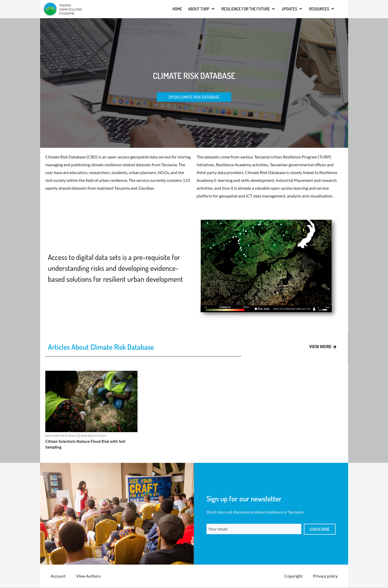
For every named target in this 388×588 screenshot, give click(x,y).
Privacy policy (325, 576)
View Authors (88, 576)
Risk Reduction (93, 436)
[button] (202, 9)
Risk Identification (61, 436)
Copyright (293, 576)
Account (58, 576)
